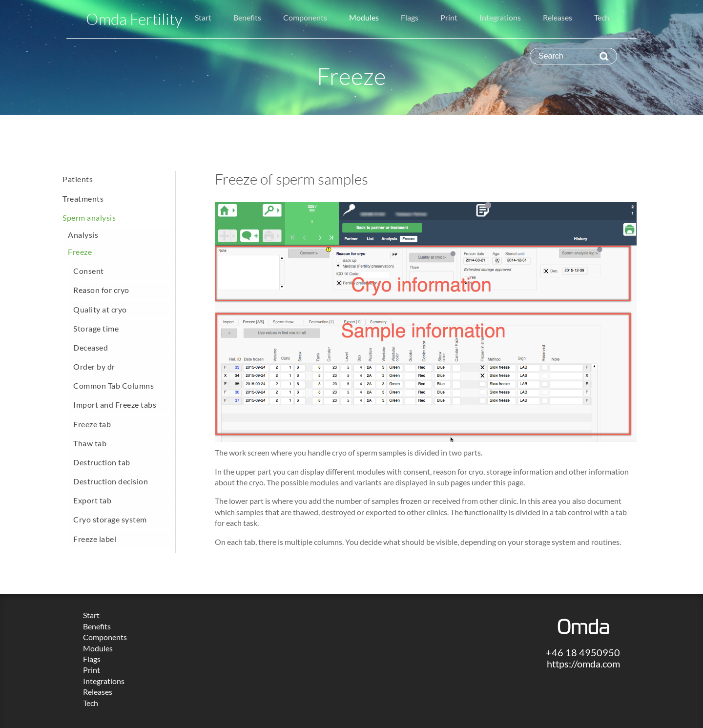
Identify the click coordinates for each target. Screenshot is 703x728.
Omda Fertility (134, 19)
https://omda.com (583, 664)
